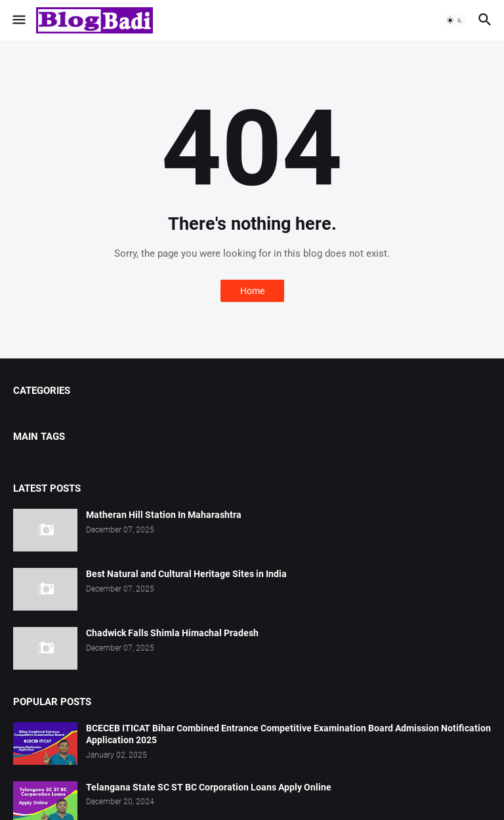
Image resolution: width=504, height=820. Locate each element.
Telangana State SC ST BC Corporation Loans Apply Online (209, 787)
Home (252, 291)
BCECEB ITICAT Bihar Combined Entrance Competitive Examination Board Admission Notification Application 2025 (288, 734)
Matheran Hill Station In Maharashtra (164, 515)
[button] (18, 20)
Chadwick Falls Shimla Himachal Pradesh (172, 633)
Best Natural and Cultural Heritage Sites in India (186, 574)
